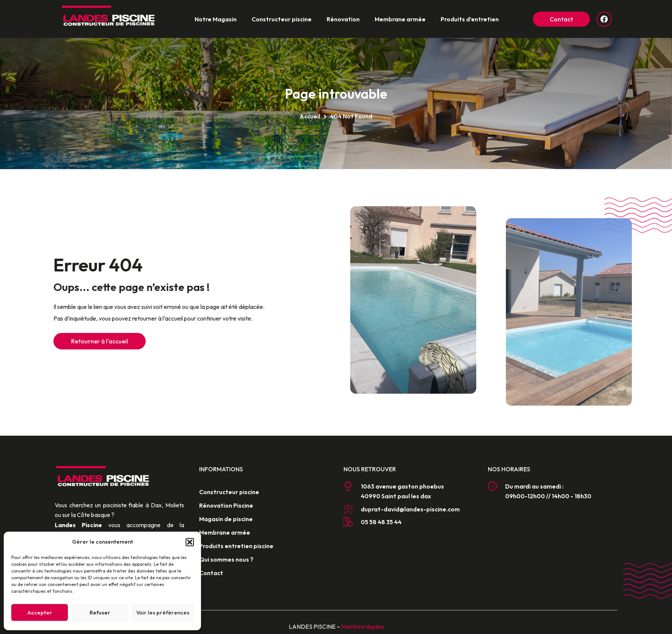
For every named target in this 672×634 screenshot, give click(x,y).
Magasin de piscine (226, 519)
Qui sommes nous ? (226, 559)
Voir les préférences (163, 612)
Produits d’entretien (470, 19)
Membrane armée (400, 19)
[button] (190, 542)
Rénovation (343, 19)
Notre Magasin (216, 19)
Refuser (100, 612)
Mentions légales (363, 627)
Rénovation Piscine (226, 505)
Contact (211, 573)
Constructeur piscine (282, 19)
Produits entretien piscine (236, 546)
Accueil (310, 116)
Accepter (40, 612)
